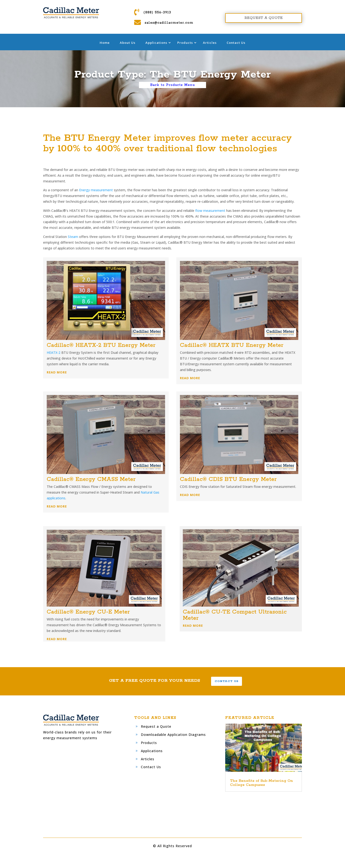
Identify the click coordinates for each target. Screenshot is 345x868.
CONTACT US (227, 681)
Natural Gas (150, 492)
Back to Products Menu (172, 85)
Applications (156, 43)
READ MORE (57, 372)
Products (185, 43)
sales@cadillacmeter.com (169, 23)
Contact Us (236, 43)
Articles (210, 43)
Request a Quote (156, 726)
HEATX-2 (54, 352)
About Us (128, 43)
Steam (73, 237)
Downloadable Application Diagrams (173, 735)
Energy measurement (96, 190)
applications (56, 498)
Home (105, 43)
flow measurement (210, 211)
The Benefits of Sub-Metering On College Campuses (262, 783)
